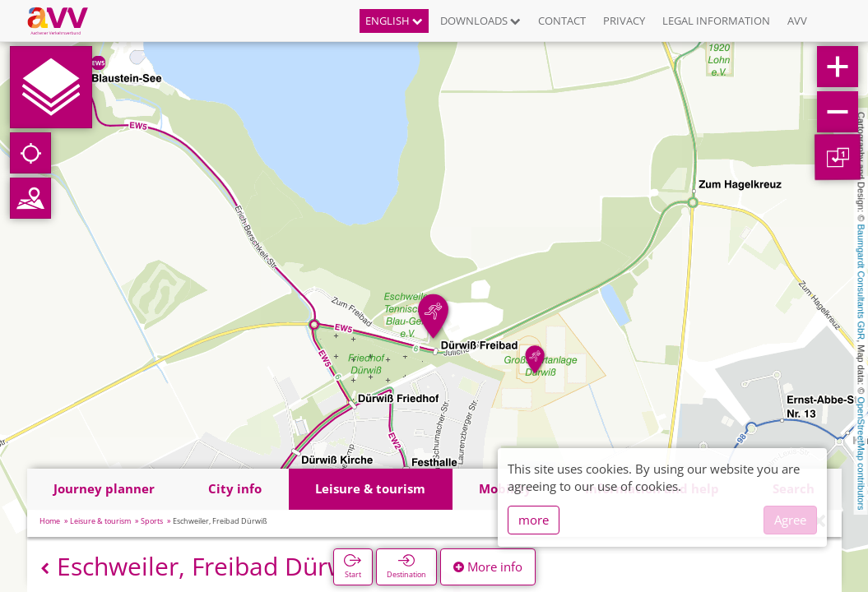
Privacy (624, 21)
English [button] (394, 21)
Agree (790, 520)
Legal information (716, 21)
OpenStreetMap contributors (861, 453)
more (534, 520)
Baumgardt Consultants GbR (861, 282)
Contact (562, 21)
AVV (797, 21)
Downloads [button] (480, 21)
